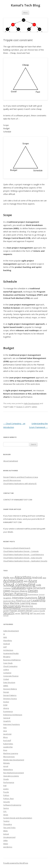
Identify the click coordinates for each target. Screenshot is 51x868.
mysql (6, 766)
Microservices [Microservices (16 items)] (12, 606)
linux (5, 750)
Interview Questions (12, 724)
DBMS (6, 686)
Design (6, 692)
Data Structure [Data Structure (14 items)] (36, 588)
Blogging (7, 657)
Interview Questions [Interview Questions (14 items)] (25, 598)
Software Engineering (12, 805)
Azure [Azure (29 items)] (33, 581)
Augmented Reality (11, 653)
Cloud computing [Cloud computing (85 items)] (19, 584)
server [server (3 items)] (18, 613)
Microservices (9, 757)
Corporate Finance (11, 676)
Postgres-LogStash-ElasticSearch (17, 548)
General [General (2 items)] (42, 595)
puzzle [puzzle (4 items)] (42, 611)
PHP (5, 786)
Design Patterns (10, 695)
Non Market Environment (14, 773)
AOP (5, 647)
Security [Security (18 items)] (9, 613)
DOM (5, 705)
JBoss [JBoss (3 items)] (14, 601)
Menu (26, 13)
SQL (5, 811)
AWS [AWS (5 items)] (26, 581)
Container (7, 673)
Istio (5, 728)
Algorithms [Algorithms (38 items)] (23, 577)
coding (6, 670)
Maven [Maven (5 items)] (34, 603)
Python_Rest (8, 799)
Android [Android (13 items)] (37, 577)
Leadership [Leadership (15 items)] (38, 601)
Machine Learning (11, 753)
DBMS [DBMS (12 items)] (7, 591)
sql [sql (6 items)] (31, 613)
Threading (7, 824)
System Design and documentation (18, 818)
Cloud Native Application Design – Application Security (25, 561)
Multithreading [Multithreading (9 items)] (12, 608)
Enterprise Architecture (13, 715)
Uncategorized (9, 837)
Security (7, 802)
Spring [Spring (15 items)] (25, 613)
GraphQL (7, 721)
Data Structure (9, 682)
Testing (6, 821)
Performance (9, 782)
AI (4, 634)
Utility (6, 840)
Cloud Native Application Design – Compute (21, 551)
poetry (6, 789)
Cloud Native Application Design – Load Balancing (23, 554)
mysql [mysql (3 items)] (23, 609)
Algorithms (8, 640)
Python (6, 795)
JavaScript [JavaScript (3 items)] (7, 601)
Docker (6, 702)
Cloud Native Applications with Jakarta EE (20, 484)
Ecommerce (8, 711)
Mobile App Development (14, 760)
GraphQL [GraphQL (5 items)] (7, 598)
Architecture (8, 650)
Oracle (6, 779)
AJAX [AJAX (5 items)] (12, 578)
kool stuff (7, 740)
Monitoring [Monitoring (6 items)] (27, 606)
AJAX (5, 637)
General (7, 718)
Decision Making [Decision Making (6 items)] (19, 591)
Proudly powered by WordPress (16, 863)
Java (5, 731)
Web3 (6, 844)
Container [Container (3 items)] (7, 588)
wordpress (8, 847)
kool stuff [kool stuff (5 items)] (26, 601)
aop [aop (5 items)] (44, 578)
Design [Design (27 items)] (33, 591)
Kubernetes (8, 744)
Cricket (6, 679)
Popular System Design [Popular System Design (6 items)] (21, 611)
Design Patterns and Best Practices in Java (21, 477)
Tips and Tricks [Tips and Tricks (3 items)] (39, 613)
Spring (6, 808)
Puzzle (6, 792)
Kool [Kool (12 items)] (19, 601)
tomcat (6, 834)
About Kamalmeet (11, 461)
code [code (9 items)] (38, 585)
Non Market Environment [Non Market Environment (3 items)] (36, 609)
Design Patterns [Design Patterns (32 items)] (15, 594)
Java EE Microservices (12, 480)
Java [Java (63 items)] (41, 597)
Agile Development (32, 403)
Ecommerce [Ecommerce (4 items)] (33, 594)
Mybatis (7, 763)
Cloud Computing (10, 666)
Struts (6, 815)
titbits (6, 831)
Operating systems (11, 776)
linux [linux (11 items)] (6, 603)
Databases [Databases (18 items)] (19, 588)
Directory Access (10, 699)
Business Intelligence (12, 660)
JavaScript (7, 734)
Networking (8, 769)
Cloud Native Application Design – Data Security (23, 558)
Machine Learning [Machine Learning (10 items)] (20, 603)
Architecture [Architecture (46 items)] (13, 581)
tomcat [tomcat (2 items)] (6, 615)
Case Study (8, 663)
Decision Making (10, 689)
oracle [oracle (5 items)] (6, 611)
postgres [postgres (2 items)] (36, 611)
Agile (11, 407)
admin (34, 407)
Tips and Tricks (9, 828)
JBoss (6, 737)
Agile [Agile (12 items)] (6, 577)
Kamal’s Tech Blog (26, 5)
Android (7, 644)
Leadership (8, 747)
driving (6, 708)
